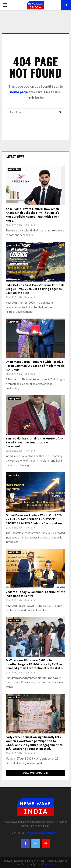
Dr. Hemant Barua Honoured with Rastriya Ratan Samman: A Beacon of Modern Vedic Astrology (35, 366)
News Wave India (45, 864)
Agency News (14, 169)
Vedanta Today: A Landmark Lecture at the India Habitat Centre (35, 594)
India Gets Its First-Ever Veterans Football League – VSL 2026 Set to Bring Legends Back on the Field (35, 289)
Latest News (15, 157)
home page (19, 92)
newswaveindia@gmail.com (43, 833)
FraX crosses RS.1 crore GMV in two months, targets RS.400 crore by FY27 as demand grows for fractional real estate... (35, 664)
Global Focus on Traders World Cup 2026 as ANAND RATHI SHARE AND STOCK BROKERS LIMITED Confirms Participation (34, 519)
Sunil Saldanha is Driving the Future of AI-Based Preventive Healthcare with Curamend (34, 443)
